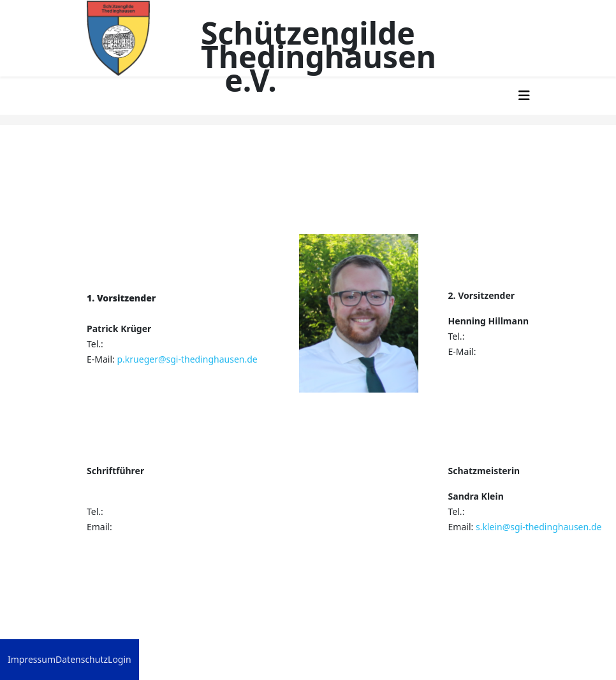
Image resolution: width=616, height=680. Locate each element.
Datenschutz (82, 659)
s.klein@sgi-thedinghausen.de (539, 527)
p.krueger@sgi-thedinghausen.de (187, 359)
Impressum (32, 659)
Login (120, 659)
